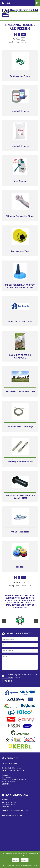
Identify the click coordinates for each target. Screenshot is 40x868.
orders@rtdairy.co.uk (16, 770)
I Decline (25, 860)
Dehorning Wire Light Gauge (20, 427)
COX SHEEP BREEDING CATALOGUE (20, 357)
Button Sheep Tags (20, 251)
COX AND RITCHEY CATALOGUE (20, 392)
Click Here (19, 677)
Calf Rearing (20, 181)
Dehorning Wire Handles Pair (20, 462)
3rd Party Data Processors (19, 866)
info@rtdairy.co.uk (14, 768)
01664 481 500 (20, 608)
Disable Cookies (33, 866)
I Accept (15, 860)
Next (23, 34)
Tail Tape (20, 567)
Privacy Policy (7, 866)
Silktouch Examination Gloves (20, 216)
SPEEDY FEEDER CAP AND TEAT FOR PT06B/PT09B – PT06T (20, 286)
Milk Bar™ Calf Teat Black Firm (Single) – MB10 (20, 497)
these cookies (22, 856)
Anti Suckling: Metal (20, 532)
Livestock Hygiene (20, 111)
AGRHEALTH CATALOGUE (20, 322)
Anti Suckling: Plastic (20, 76)
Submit (8, 681)
